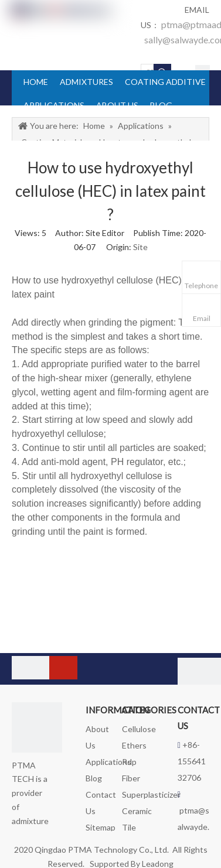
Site (140, 247)
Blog (94, 778)
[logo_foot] (37, 727)
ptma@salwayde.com (193, 827)
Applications (108, 762)
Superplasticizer (151, 794)
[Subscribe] (63, 668)
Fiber (131, 778)
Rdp (129, 762)
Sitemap (101, 827)
